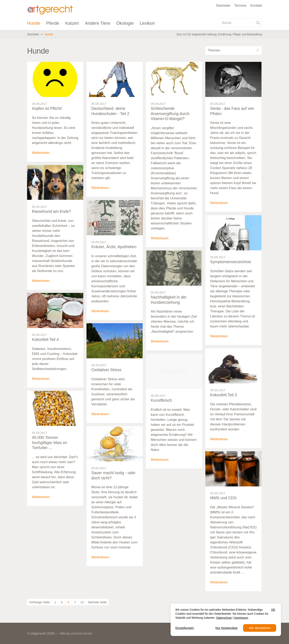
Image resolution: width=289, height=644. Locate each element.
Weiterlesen (41, 153)
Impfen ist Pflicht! (47, 109)
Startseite (223, 6)
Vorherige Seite (39, 602)
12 (82, 602)
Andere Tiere (98, 23)
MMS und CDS (223, 498)
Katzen (72, 23)
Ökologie (125, 23)
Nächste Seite (97, 602)
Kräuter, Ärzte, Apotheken (114, 247)
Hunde (34, 23)
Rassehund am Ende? (52, 212)
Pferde (53, 23)
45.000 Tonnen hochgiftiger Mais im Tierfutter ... (50, 443)
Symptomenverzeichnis (231, 262)
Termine (240, 6)
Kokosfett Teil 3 (224, 395)
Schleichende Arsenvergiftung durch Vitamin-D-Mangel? (170, 114)
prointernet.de (82, 633)
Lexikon (147, 23)
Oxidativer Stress (107, 370)
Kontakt (256, 6)
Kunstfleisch (162, 400)
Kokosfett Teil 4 (45, 340)
